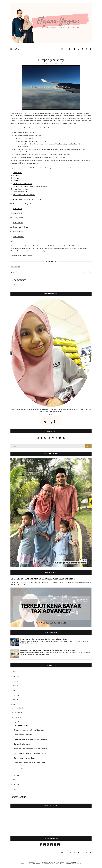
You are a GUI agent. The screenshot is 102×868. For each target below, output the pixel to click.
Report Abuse (18, 797)
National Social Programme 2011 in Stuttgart (27, 199)
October (18, 713)
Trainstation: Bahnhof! (20, 192)
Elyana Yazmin (49, 862)
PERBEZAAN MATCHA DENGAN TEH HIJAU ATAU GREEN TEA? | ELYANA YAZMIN (47, 650)
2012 (15, 705)
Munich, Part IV (18, 222)
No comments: (56, 64)
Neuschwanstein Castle (20, 227)
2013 (15, 700)
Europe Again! (17, 173)
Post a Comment (20, 285)
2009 (15, 784)
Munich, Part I (17, 208)
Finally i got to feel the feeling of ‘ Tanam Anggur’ (30, 763)
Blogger (72, 862)
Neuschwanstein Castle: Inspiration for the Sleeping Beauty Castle (43, 639)
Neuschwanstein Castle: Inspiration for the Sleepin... (31, 739)
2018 (15, 691)
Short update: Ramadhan (22, 744)
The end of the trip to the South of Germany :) (29, 730)
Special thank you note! (20, 189)
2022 (15, 672)
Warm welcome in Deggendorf (23, 204)
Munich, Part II (17, 213)
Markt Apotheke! (18, 181)
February (18, 769)
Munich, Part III (18, 218)
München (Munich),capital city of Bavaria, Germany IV (32, 749)
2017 (15, 695)
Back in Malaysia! (18, 236)
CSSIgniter (35, 864)
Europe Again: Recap (51, 60)
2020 (15, 681)
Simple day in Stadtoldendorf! (23, 183)
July (16, 722)
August (17, 717)
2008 (15, 789)
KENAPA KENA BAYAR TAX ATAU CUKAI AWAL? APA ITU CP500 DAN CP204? (43, 579)
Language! (16, 178)
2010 (15, 780)
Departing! (16, 175)
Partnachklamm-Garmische (23, 735)
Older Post (87, 272)
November (18, 708)
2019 (15, 686)
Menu (15, 49)
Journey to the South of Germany (24, 195)
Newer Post (15, 272)
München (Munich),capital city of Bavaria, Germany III (31, 753)
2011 (15, 775)
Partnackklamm (18, 232)
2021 (15, 676)
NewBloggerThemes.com (70, 864)
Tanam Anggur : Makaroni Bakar (25, 758)
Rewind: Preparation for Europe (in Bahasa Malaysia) (30, 186)
